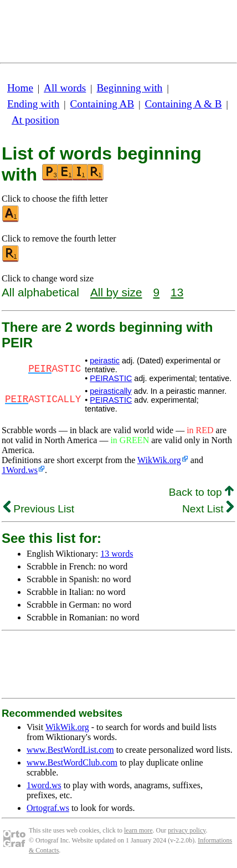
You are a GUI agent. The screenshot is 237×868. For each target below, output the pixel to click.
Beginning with (130, 88)
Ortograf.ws (48, 808)
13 (177, 292)
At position (35, 120)
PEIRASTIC (111, 378)
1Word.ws (20, 470)
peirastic (105, 361)
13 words (117, 554)
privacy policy (187, 830)
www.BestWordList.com (70, 750)
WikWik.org (159, 460)
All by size (116, 292)
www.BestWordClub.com (72, 762)
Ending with (33, 104)
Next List (208, 509)
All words (65, 88)
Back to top (201, 492)
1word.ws (44, 785)
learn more (138, 830)
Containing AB (102, 104)
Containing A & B (183, 104)
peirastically (110, 391)
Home (20, 88)
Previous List (39, 509)
